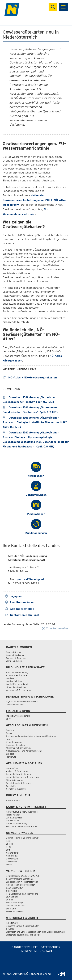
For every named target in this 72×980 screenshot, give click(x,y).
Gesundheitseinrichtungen (18, 774)
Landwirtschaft (13, 821)
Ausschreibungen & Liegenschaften (23, 926)
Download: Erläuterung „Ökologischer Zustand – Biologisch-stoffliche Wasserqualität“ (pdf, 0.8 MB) (35, 422)
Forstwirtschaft (13, 815)
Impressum (29, 951)
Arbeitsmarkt (12, 923)
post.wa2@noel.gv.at (30, 579)
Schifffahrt (11, 909)
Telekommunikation (15, 705)
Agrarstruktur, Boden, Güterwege (22, 812)
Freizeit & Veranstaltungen (18, 716)
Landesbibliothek (14, 681)
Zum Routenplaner (22, 602)
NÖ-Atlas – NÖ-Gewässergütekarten (30, 377)
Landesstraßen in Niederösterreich (22, 882)
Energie (10, 844)
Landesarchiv (12, 678)
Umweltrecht (12, 859)
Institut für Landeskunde (18, 684)
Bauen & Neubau (14, 652)
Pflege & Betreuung (15, 780)
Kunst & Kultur (13, 800)
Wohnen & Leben (14, 661)
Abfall (9, 841)
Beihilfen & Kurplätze (16, 789)
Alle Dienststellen (22, 609)
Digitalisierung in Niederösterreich (22, 701)
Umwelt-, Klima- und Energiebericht (23, 838)
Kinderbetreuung (14, 742)
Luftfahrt (10, 900)
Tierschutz (11, 757)
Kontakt (46, 951)
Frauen (9, 733)
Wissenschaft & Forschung (18, 690)
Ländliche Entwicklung (17, 824)
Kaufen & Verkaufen (15, 655)
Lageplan (16, 596)
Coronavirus (12, 768)
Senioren (10, 754)
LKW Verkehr (12, 897)
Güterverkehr (12, 891)
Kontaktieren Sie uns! (25, 615)
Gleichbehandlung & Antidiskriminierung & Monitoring (31, 736)
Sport (9, 719)
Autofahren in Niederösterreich (21, 885)
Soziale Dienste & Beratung (19, 783)
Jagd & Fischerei (14, 818)
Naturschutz (12, 856)
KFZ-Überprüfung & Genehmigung (22, 894)
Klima (9, 847)
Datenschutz (51, 947)
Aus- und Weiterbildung (17, 672)
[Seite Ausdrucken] (63, 975)
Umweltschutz (13, 862)
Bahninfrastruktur (14, 888)
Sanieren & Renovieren (17, 658)
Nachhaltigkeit (13, 853)
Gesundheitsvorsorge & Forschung (22, 777)
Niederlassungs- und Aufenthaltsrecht (24, 751)
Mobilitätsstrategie (15, 903)
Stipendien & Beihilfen (16, 687)
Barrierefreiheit (25, 947)
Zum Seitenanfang (56, 628)
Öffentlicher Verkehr (15, 906)
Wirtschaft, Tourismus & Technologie (23, 935)
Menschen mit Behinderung (19, 748)
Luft (8, 850)
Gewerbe (10, 929)
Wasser (9, 865)
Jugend (10, 739)
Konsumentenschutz (16, 745)
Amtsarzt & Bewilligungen (18, 771)
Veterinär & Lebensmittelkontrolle (22, 826)
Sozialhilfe (11, 786)
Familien (10, 730)
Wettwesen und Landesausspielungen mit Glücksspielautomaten (36, 932)
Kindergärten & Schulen (17, 675)
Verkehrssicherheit (15, 912)
